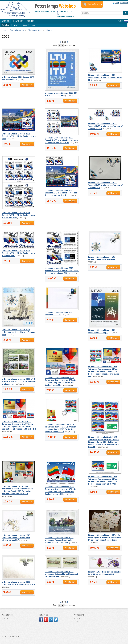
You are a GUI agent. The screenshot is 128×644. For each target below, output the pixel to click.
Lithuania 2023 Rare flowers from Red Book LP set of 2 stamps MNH (105, 573)
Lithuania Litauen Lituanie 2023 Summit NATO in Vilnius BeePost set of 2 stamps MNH (19, 253)
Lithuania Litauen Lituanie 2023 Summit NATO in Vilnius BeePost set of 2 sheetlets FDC (105, 126)
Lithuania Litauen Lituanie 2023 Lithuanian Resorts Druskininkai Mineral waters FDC (16, 538)
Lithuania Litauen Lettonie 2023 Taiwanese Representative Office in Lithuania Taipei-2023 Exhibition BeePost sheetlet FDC (60, 428)
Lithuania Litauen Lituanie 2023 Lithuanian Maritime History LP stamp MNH (18, 332)
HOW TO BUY (18, 21)
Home (4, 30)
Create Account (79, 619)
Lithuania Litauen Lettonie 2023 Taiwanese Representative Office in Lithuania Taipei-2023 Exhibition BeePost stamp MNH (60, 490)
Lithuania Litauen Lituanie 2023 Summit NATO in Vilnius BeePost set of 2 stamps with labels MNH (62, 271)
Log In (76, 621)
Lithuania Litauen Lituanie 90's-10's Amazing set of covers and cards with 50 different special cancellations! (105, 537)
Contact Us (5, 619)
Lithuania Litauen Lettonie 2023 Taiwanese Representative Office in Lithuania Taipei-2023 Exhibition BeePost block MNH (60, 381)
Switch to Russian (121, 21)
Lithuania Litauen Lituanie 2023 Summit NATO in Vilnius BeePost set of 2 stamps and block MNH (62, 193)
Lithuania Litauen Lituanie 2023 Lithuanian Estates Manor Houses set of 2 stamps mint (61, 574)
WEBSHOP (6, 21)
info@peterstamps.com (65, 16)
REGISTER (124, 3)
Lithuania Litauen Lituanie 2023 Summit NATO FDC (59, 313)
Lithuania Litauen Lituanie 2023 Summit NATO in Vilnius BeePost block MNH (19, 136)
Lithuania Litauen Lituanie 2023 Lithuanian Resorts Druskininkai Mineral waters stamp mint (59, 540)
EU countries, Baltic (35, 30)
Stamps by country (17, 30)
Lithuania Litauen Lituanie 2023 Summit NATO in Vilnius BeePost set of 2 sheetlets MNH (19, 215)
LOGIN (117, 3)
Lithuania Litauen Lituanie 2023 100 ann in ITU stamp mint (61, 94)
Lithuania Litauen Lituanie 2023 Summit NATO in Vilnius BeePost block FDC (105, 77)
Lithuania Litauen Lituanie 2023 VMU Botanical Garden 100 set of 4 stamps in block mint (19, 381)
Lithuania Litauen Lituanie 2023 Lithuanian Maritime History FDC (102, 258)
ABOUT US (31, 21)
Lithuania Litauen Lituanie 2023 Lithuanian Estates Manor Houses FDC (19, 583)
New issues (16, 25)
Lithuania (49, 30)
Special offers (29, 25)
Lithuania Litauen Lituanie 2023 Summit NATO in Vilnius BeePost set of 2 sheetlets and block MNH (62, 140)
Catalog (6, 25)
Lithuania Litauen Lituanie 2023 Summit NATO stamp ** (102, 331)
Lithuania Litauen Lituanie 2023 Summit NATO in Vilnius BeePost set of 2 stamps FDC (105, 185)
